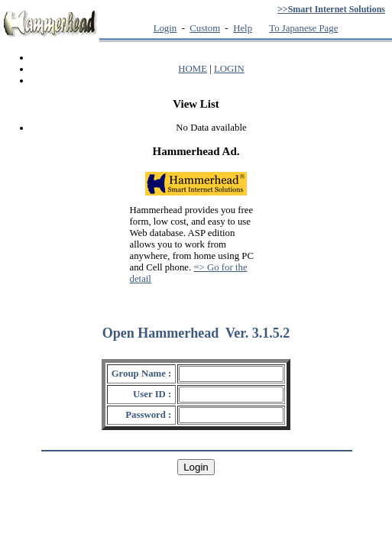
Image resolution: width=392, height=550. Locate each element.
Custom (205, 28)
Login (165, 28)
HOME (193, 69)
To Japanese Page (303, 28)
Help (243, 28)
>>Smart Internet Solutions (331, 9)
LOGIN (229, 69)
